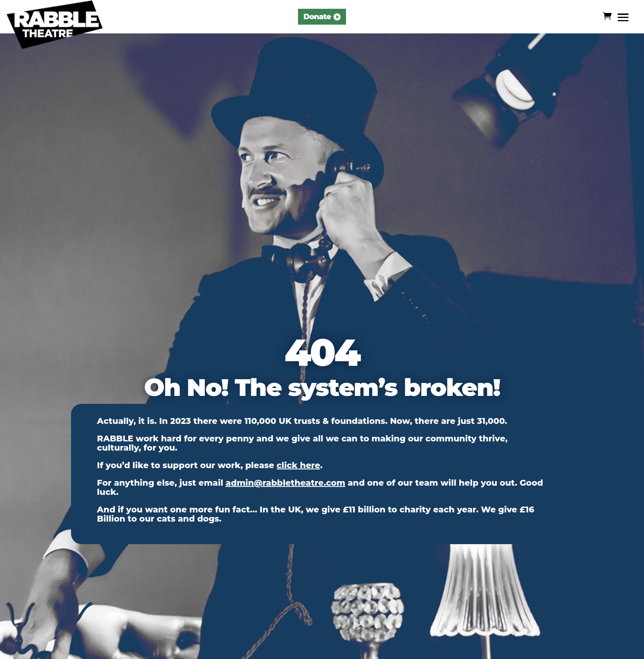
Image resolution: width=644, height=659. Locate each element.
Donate (317, 17)
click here (298, 465)
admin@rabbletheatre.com (285, 483)
